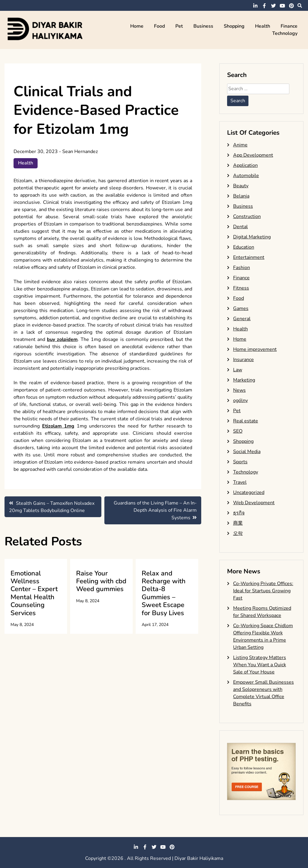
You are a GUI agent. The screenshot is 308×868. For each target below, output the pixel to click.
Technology (285, 33)
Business (203, 26)
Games (241, 308)
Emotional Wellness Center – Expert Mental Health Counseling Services (34, 593)
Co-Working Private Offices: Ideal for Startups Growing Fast (263, 591)
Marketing (244, 380)
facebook (264, 6)
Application (245, 165)
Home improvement (255, 349)
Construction (247, 216)
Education (244, 247)
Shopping (234, 26)
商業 (238, 523)
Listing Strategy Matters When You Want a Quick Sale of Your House (260, 665)
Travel (240, 482)
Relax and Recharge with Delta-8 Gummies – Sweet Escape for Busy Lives (164, 593)
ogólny (240, 400)
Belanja (241, 196)
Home (137, 26)
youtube (282, 6)
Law (238, 370)
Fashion (242, 268)
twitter (273, 6)
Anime (240, 145)
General (242, 319)
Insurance (243, 360)
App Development (253, 155)
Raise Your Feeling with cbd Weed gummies (101, 581)
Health (263, 26)
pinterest (291, 6)
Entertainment (249, 257)
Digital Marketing (252, 237)
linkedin (255, 6)
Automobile (246, 176)
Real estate (246, 421)
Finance (289, 26)
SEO (238, 431)
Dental (240, 227)
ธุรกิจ (239, 513)
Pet (179, 26)
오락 (238, 533)
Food (159, 26)
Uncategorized (249, 492)
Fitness (241, 288)
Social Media (247, 452)
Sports (240, 462)
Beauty (241, 186)
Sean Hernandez (80, 152)
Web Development (254, 503)
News (239, 390)
